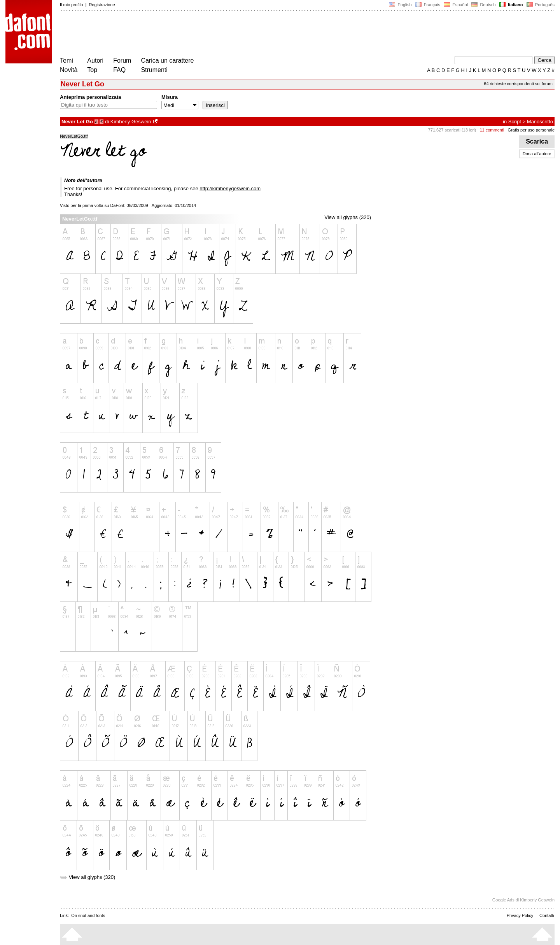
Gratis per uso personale (531, 130)
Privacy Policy (520, 915)
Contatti (547, 915)
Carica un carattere (167, 60)
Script (515, 122)
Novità (69, 70)
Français (428, 5)
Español (456, 5)
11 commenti (492, 130)
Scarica (537, 141)
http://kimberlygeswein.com (230, 188)
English (400, 5)
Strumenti (154, 70)
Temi (66, 60)
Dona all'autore (537, 154)
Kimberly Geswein (131, 122)
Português (540, 5)
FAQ (119, 70)
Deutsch (484, 5)
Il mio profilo (71, 5)
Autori (95, 60)
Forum (122, 60)
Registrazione (102, 5)
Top (92, 70)
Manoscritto (540, 122)
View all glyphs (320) (348, 217)
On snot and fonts (88, 915)
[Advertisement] (201, 34)
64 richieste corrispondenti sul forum (518, 84)
